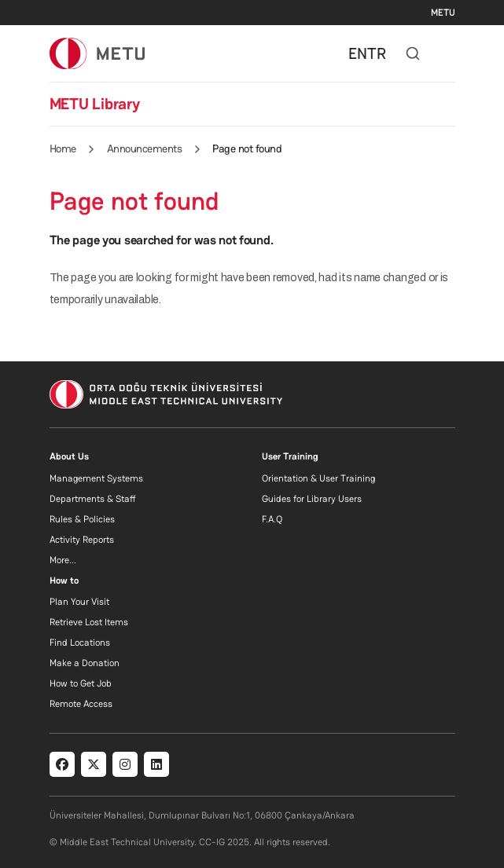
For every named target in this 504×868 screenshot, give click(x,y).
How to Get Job (81, 683)
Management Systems (96, 478)
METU (443, 13)
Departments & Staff (93, 499)
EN (358, 53)
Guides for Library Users (312, 499)
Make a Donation (85, 663)
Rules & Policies (82, 519)
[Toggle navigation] (447, 53)
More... (63, 560)
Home (63, 148)
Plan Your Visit (79, 602)
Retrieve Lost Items (89, 622)
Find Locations (80, 643)
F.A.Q (272, 519)
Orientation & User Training (318, 478)
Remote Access (81, 704)
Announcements (145, 148)
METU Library (95, 104)
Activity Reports (82, 540)
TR (377, 53)
